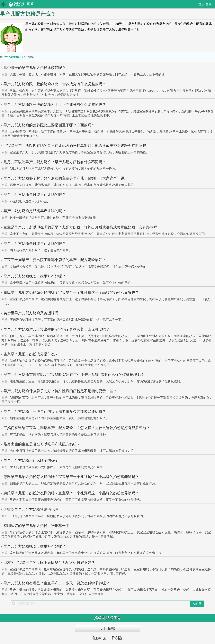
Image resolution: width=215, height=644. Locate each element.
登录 (209, 4)
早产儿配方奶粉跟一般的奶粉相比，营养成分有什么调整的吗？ (55, 84)
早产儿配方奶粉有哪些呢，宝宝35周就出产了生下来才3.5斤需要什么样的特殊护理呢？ (74, 375)
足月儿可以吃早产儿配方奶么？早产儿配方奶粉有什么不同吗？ (55, 162)
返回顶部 (108, 629)
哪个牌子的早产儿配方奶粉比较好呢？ (35, 68)
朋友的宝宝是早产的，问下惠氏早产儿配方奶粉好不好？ (49, 563)
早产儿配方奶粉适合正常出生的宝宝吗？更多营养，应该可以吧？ (57, 329)
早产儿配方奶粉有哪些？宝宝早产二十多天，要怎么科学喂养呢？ (57, 583)
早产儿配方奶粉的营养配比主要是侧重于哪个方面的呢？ (49, 125)
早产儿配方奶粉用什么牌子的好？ (31, 460)
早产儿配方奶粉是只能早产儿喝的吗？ (35, 195)
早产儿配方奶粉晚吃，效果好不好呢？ (35, 276)
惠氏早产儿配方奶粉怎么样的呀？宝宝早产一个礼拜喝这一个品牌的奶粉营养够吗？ (71, 292)
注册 (202, 4)
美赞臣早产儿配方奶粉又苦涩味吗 (31, 313)
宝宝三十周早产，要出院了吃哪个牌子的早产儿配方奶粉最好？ (55, 260)
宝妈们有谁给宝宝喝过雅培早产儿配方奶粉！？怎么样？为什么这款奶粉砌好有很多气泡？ (77, 428)
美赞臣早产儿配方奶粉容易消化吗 (31, 509)
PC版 (117, 638)
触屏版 (99, 638)
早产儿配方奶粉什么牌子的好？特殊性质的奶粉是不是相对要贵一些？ (60, 391)
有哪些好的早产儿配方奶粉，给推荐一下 (36, 526)
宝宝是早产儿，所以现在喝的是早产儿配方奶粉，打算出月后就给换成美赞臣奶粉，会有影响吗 (80, 227)
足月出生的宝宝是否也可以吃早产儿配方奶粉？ (42, 444)
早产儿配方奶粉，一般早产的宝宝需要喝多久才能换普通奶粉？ (55, 411)
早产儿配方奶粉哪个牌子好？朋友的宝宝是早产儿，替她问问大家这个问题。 (66, 178)
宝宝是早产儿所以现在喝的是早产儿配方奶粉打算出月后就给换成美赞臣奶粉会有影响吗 (75, 146)
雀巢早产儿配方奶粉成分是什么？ (31, 354)
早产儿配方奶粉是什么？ (28, 14)
